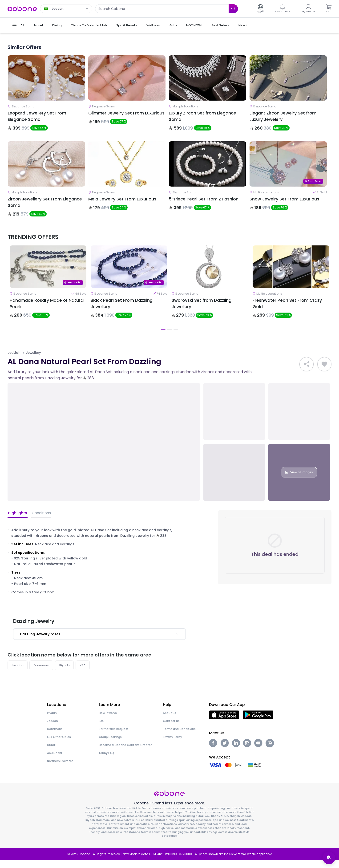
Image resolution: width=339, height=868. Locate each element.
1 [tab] (163, 337)
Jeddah (14, 360)
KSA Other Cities (59, 745)
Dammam (42, 673)
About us (169, 721)
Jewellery (34, 360)
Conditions (40, 520)
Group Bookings (110, 745)
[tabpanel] (48, 291)
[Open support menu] (329, 858)
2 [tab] (170, 337)
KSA (83, 673)
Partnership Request (114, 737)
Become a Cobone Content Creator (125, 753)
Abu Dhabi (54, 761)
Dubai (51, 753)
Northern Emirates (60, 769)
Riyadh (65, 673)
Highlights (17, 520)
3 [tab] (176, 337)
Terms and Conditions (179, 737)
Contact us (171, 729)
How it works (108, 721)
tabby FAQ (106, 761)
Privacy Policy (172, 745)
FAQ (102, 729)
